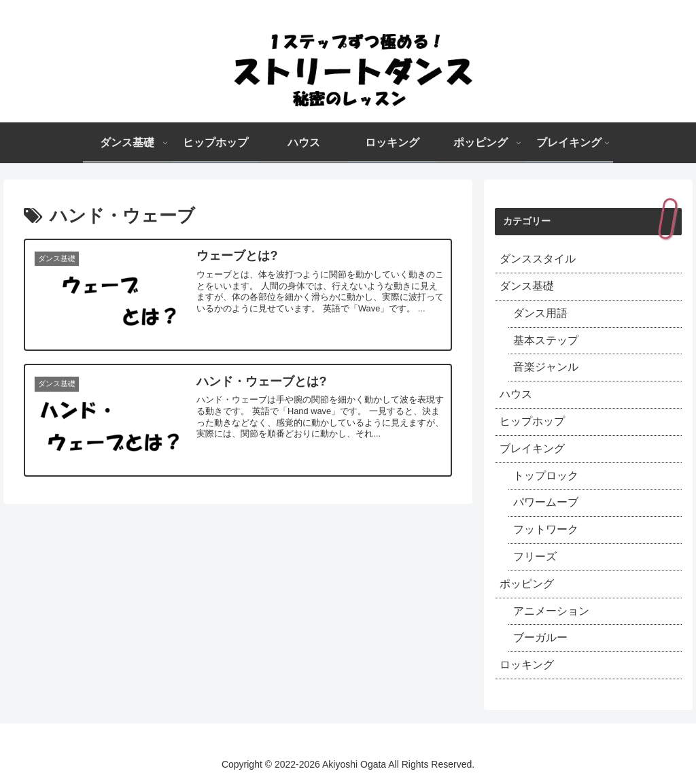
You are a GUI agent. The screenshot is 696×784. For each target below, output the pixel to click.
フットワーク (546, 529)
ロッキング (527, 665)
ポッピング (527, 584)
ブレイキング (532, 448)
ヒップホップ (532, 421)
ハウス (516, 394)
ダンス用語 (540, 313)
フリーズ (535, 557)
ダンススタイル (538, 259)
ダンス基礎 (527, 286)
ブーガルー (540, 637)
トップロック (546, 476)
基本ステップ (546, 340)
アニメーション (551, 611)
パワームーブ (546, 502)
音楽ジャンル (546, 367)
